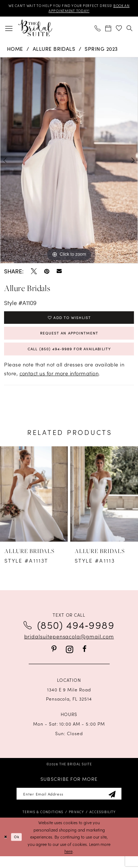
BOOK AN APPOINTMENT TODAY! (69, 12)
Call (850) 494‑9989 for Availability (69, 357)
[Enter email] (69, 804)
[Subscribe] (120, 804)
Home (15, 51)
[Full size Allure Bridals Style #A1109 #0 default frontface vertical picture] (69, 162)
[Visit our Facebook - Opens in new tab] (84, 658)
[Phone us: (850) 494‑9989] (98, 30)
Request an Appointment (69, 339)
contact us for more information (59, 383)
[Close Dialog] (6, 849)
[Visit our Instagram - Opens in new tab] (70, 659)
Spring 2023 (101, 51)
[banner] (35, 30)
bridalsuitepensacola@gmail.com (69, 646)
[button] (9, 30)
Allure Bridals (54, 51)
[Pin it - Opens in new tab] (47, 273)
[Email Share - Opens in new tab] (59, 273)
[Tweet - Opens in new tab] (34, 273)
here (68, 862)
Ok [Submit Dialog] (19, 848)
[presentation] (34, 504)
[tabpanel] (69, 162)
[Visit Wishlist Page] (119, 30)
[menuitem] (9, 30)
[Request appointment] (108, 30)
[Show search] (130, 30)
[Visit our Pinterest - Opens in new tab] (54, 658)
